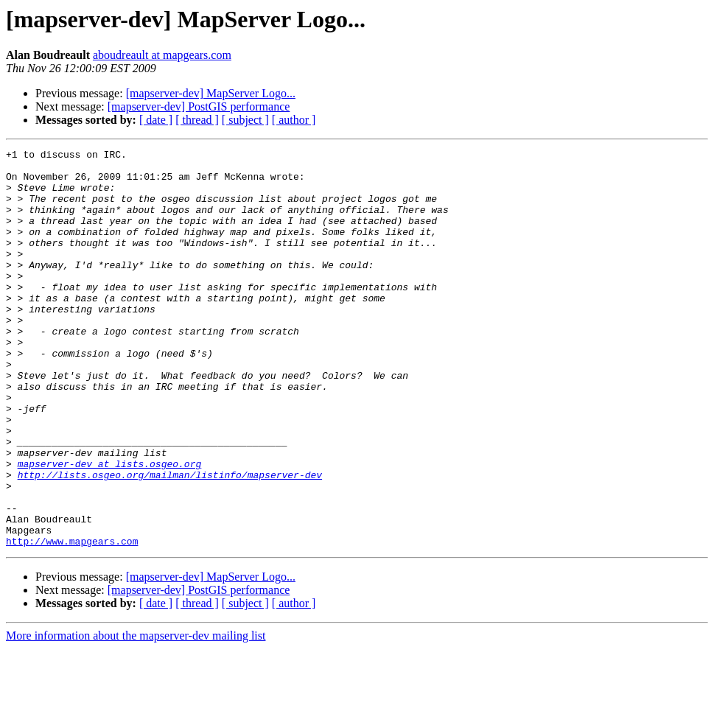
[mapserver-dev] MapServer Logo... (211, 93)
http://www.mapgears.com (72, 620)
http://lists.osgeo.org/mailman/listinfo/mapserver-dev (170, 541)
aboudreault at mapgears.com (162, 55)
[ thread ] (197, 120)
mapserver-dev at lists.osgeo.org (110, 528)
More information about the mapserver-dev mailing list (136, 715)
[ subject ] (245, 120)
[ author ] (294, 120)
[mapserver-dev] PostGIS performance (199, 106)
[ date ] (156, 120)
